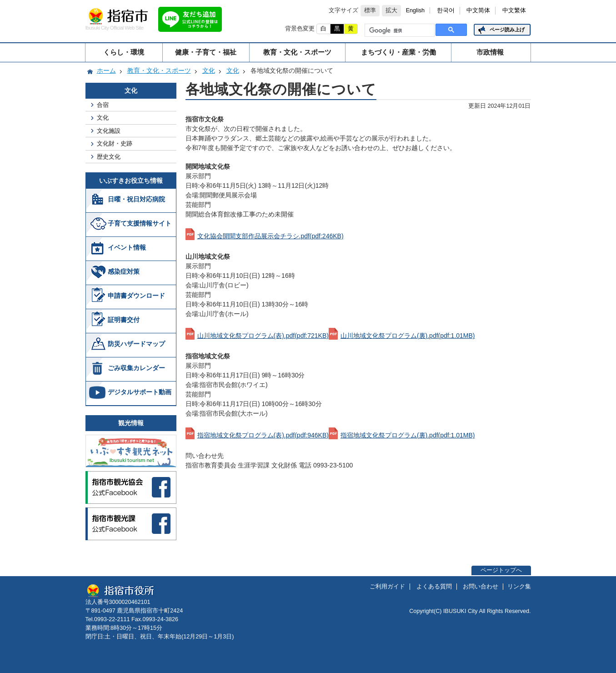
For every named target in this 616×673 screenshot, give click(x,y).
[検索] (399, 30)
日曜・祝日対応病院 (136, 199)
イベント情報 (127, 247)
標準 (370, 10)
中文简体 (478, 10)
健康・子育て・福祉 (206, 52)
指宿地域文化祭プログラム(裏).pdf (408, 435)
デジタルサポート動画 (140, 392)
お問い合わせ (481, 587)
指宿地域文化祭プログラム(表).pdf (263, 435)
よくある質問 (434, 587)
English (415, 10)
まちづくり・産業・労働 (398, 52)
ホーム (106, 70)
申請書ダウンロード (136, 296)
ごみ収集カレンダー (136, 368)
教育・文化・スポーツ (297, 52)
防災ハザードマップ (136, 344)
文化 (209, 70)
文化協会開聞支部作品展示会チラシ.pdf (270, 236)
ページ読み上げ (507, 30)
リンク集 (519, 587)
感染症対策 (124, 271)
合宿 (103, 105)
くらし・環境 (124, 52)
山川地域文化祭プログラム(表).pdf (263, 336)
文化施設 (109, 131)
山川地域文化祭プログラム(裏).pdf (408, 336)
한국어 (446, 10)
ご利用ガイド (387, 587)
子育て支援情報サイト (140, 223)
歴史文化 (109, 157)
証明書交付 (124, 320)
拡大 (391, 10)
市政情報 (490, 52)
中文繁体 (514, 10)
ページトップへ (501, 570)
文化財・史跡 (115, 143)
